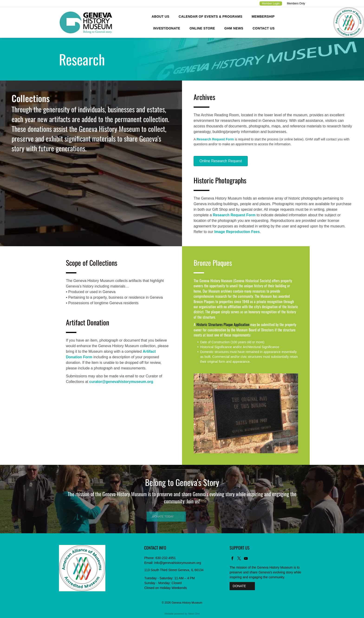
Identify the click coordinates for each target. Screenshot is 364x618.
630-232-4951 (166, 558)
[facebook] (232, 559)
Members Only (296, 3)
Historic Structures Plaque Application (223, 324)
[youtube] (246, 559)
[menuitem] (160, 17)
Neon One (194, 614)
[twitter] (239, 559)
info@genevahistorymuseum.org (178, 563)
